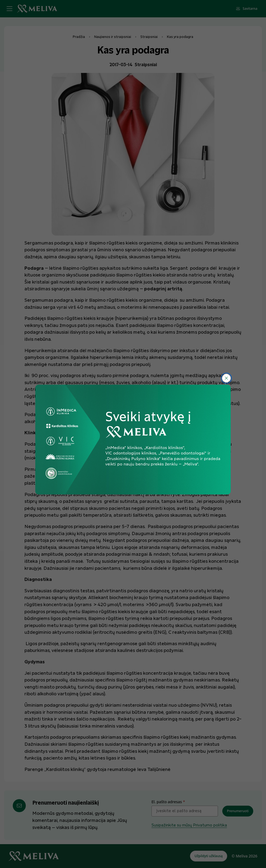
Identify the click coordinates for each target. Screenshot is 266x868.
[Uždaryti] (226, 378)
